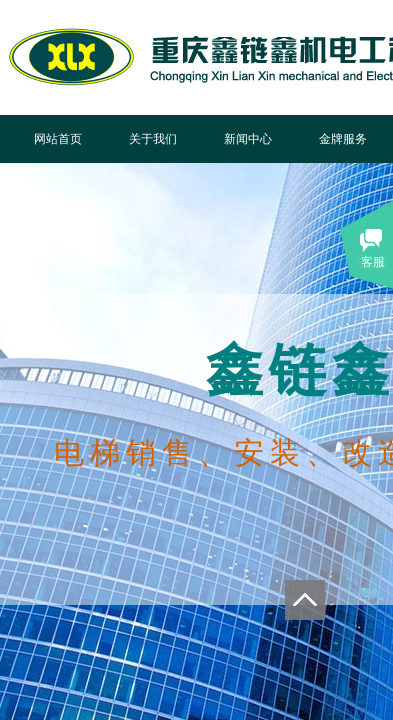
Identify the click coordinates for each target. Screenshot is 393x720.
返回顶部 (305, 600)
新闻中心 (248, 139)
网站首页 (58, 139)
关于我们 (153, 139)
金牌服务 (343, 139)
